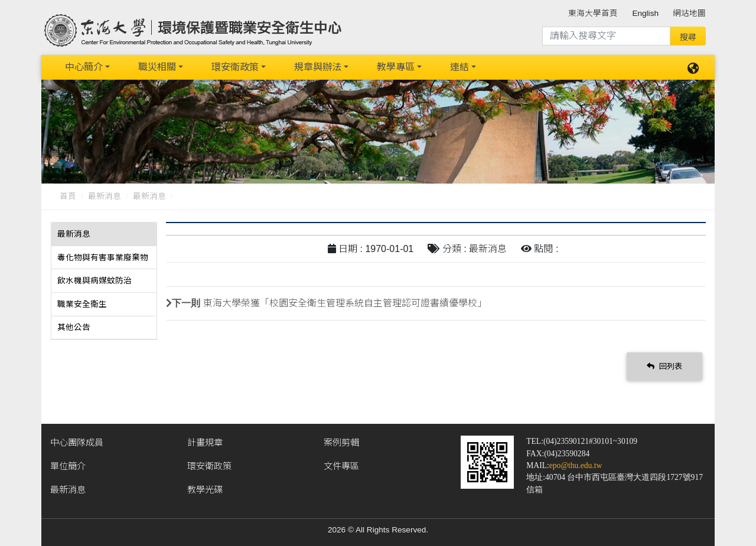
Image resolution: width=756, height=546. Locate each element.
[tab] (104, 233)
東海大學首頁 (593, 13)
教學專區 (396, 66)
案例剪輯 (341, 441)
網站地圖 (689, 13)
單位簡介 (68, 464)
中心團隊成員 (77, 441)
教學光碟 (205, 488)
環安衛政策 (235, 66)
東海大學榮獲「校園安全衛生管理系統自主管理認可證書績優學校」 (345, 302)
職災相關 (157, 66)
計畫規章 (205, 441)
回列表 (664, 364)
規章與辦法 (318, 66)
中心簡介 (84, 66)
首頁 (68, 195)
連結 (460, 66)
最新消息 (105, 195)
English (645, 13)
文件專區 (341, 464)
